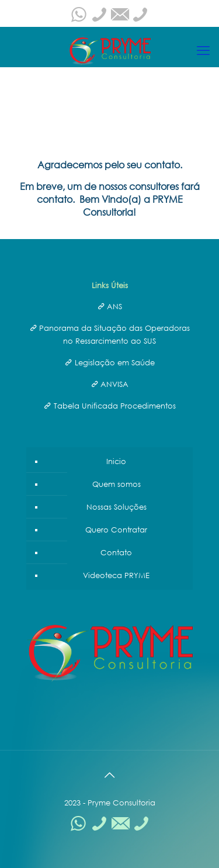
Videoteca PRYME (116, 575)
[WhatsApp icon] (79, 17)
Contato (116, 552)
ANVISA (114, 384)
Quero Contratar (116, 530)
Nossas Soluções (117, 507)
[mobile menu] (203, 50)
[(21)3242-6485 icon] (140, 17)
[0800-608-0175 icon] (99, 17)
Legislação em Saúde (115, 362)
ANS (114, 306)
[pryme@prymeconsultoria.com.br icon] (120, 17)
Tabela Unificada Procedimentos (115, 406)
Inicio (116, 461)
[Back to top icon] (110, 774)
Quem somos (117, 484)
